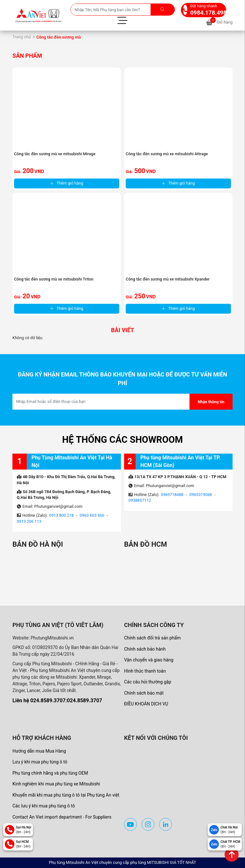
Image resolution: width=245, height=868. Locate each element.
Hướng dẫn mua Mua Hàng (39, 751)
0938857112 (140, 500)
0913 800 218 (61, 515)
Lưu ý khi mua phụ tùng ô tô (40, 762)
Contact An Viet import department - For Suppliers (62, 817)
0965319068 (201, 495)
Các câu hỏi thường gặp (148, 682)
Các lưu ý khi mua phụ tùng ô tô (44, 806)
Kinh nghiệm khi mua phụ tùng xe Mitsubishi (56, 784)
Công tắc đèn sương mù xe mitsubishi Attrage (167, 154)
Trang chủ (22, 37)
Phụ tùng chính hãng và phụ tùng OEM (50, 773)
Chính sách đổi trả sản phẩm (152, 638)
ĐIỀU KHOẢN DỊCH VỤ (146, 704)
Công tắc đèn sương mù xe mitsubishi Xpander (168, 279)
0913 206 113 (29, 521)
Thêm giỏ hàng (67, 183)
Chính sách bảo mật (144, 693)
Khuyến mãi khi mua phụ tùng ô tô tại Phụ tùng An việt (66, 795)
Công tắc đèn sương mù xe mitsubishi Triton (54, 279)
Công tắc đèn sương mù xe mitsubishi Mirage (55, 154)
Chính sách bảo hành (145, 649)
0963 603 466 (92, 515)
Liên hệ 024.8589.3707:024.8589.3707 (57, 700)
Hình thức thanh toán (145, 671)
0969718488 (172, 495)
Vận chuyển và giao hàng (149, 660)
